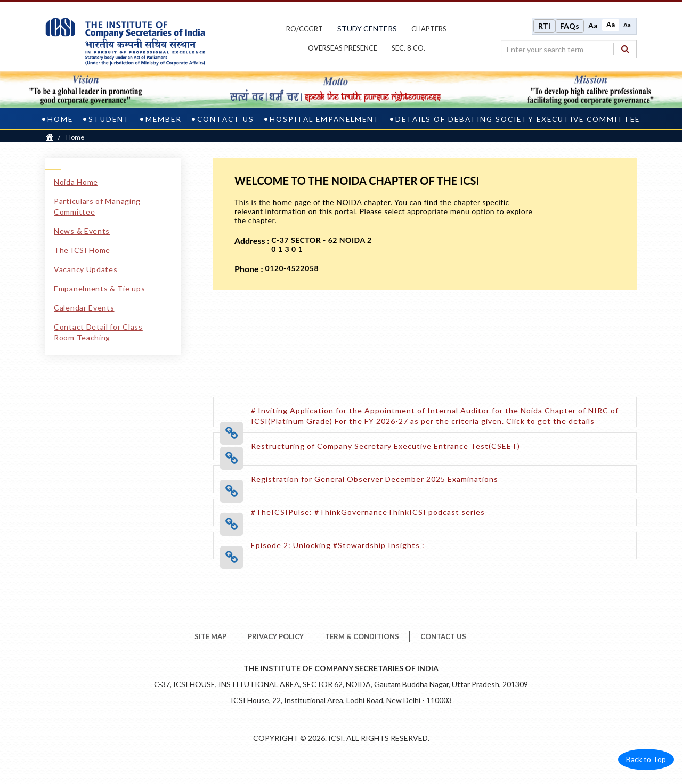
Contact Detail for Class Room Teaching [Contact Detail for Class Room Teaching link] (98, 332)
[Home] (50, 137)
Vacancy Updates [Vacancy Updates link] (86, 269)
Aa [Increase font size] (593, 25)
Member (164, 119)
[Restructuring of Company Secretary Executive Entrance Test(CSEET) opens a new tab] (385, 446)
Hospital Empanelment (325, 119)
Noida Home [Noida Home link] (76, 182)
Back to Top (646, 759)
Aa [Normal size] (611, 25)
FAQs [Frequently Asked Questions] (570, 26)
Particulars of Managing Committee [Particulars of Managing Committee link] (97, 206)
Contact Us (226, 119)
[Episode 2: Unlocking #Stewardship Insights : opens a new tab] (338, 545)
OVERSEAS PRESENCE (343, 48)
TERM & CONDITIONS (362, 636)
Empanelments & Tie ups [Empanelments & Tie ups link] (99, 288)
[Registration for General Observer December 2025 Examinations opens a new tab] (375, 479)
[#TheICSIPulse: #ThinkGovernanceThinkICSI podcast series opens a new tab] (368, 512)
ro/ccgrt (305, 29)
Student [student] (109, 119)
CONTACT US (443, 636)
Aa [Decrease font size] (627, 25)
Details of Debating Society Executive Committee (518, 119)
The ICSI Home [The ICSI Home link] (82, 250)
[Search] (625, 49)
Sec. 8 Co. (408, 48)
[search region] (569, 49)
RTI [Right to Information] (544, 26)
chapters (429, 29)
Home (60, 119)
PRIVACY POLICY (276, 636)
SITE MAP (210, 636)
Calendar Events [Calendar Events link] (84, 308)
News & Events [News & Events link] (82, 231)
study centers (367, 28)
